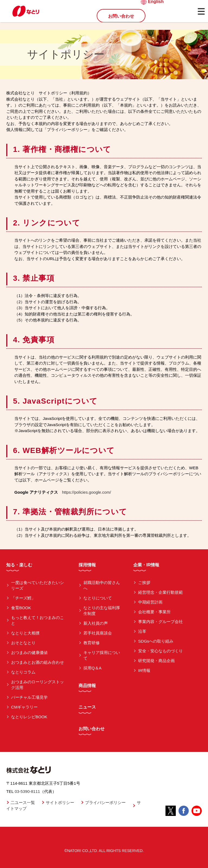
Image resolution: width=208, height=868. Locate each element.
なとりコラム (23, 672)
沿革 (142, 631)
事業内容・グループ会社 (160, 622)
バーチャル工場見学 (29, 697)
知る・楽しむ (19, 565)
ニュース (87, 707)
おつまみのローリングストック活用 (38, 685)
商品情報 (87, 686)
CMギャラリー (24, 707)
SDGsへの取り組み (156, 641)
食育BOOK (21, 608)
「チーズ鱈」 (23, 598)
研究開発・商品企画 (156, 661)
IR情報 (144, 670)
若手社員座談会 (98, 633)
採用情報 (87, 565)
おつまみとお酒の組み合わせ (38, 662)
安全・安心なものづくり (160, 651)
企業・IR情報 (146, 565)
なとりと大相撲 (25, 633)
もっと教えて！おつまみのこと (38, 620)
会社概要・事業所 (154, 612)
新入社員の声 (96, 623)
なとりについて (98, 598)
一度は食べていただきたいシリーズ (38, 585)
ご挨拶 (144, 583)
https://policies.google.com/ (87, 492)
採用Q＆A (92, 668)
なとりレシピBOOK (29, 717)
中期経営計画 (150, 602)
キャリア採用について (102, 655)
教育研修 (92, 643)
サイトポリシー (60, 802)
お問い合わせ (121, 16)
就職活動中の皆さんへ (102, 585)
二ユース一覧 (23, 802)
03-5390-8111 (27, 791)
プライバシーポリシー (105, 802)
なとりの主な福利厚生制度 (102, 611)
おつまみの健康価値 (29, 652)
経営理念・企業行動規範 (160, 592)
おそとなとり (23, 643)
